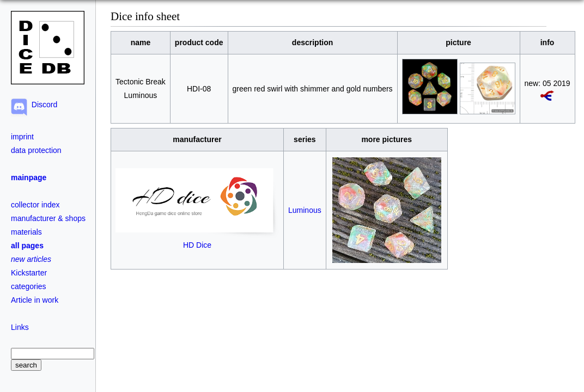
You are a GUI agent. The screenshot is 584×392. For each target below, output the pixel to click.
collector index (35, 205)
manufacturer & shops (48, 218)
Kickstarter (29, 273)
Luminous (305, 210)
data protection (36, 150)
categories (29, 286)
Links (20, 327)
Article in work (35, 300)
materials (26, 232)
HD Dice (197, 240)
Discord (42, 105)
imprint (22, 137)
